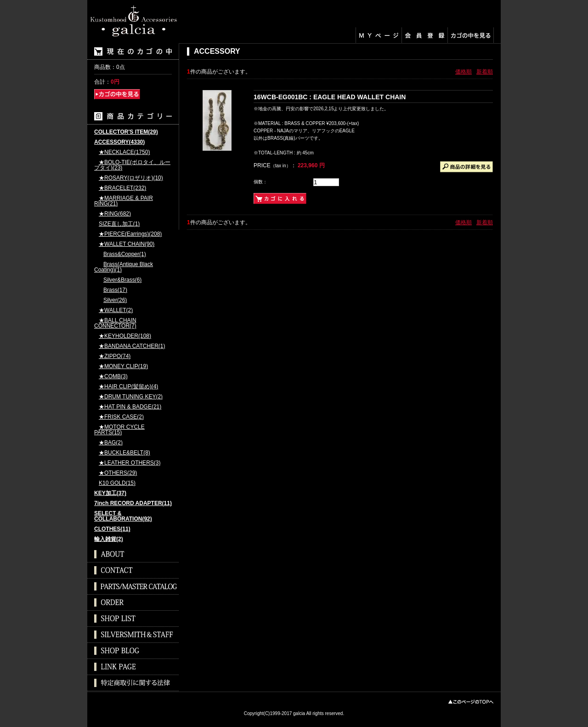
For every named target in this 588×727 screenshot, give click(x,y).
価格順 (464, 72)
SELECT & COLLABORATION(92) (123, 516)
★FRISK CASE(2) (121, 417)
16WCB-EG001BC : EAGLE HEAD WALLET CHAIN (330, 97)
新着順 (485, 72)
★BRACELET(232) (122, 188)
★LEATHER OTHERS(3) (130, 463)
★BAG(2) (111, 443)
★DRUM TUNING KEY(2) (131, 397)
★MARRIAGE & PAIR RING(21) (124, 201)
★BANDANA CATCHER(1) (132, 346)
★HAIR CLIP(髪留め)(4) (128, 387)
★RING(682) (115, 214)
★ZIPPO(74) (115, 356)
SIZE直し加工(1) (119, 224)
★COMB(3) (113, 377)
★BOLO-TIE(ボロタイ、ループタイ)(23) (132, 165)
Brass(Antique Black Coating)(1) (124, 267)
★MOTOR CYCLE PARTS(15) (119, 430)
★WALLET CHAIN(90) (127, 244)
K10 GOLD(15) (117, 483)
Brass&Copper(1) (125, 254)
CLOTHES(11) (112, 529)
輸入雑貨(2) (109, 539)
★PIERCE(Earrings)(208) (130, 234)
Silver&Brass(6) (122, 280)
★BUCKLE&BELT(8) (124, 453)
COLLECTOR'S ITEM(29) (126, 132)
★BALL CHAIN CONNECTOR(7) (115, 323)
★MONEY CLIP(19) (123, 366)
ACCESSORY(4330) (119, 142)
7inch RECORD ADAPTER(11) (133, 503)
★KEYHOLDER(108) (125, 336)
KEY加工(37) (110, 493)
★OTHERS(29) (118, 473)
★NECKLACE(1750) (124, 152)
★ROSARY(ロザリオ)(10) (131, 178)
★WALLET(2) (116, 310)
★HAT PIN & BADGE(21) (130, 407)
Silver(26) (115, 300)
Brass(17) (115, 290)
